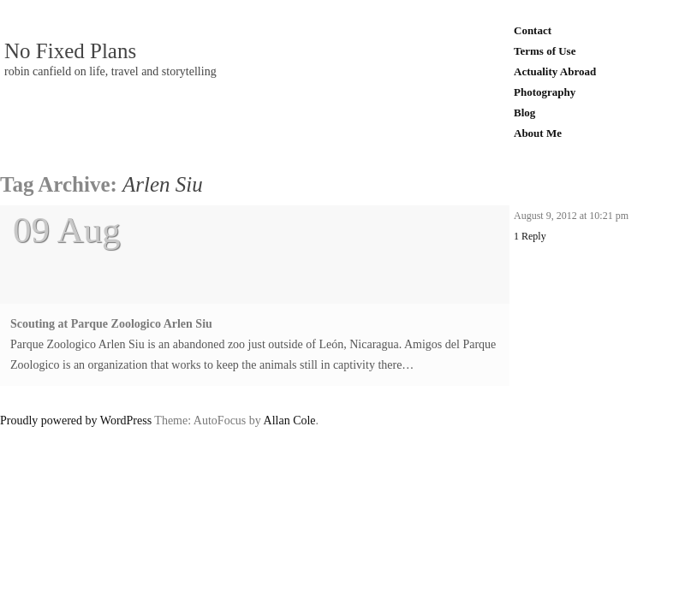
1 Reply (530, 236)
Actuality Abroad (555, 71)
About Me (538, 133)
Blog (524, 113)
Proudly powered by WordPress (76, 421)
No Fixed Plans (70, 51)
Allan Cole (290, 421)
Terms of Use (545, 51)
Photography (545, 92)
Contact (533, 30)
